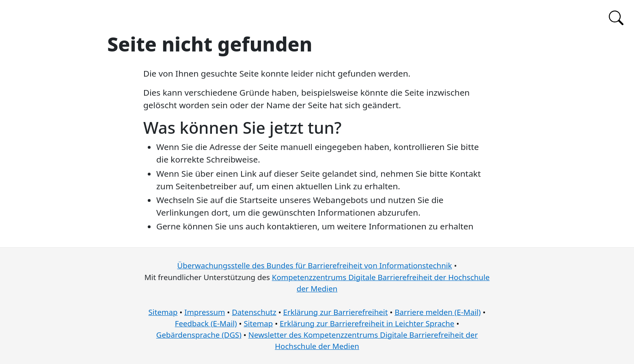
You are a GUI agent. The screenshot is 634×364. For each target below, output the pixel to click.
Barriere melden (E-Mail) (438, 312)
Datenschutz (254, 312)
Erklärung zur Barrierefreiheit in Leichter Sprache (367, 323)
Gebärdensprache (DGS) (199, 335)
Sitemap (163, 312)
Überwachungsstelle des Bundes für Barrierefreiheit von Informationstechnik (315, 265)
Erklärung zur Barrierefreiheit (336, 312)
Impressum (205, 312)
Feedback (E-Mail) (206, 323)
